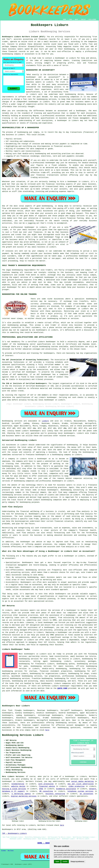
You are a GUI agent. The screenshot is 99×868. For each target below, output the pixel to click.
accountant (60, 116)
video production (77, 786)
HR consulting (46, 791)
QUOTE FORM (62, 688)
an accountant (87, 794)
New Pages (11, 851)
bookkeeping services (66, 723)
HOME (65, 19)
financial (26, 725)
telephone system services (80, 791)
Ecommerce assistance (66, 789)
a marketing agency (21, 794)
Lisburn (45, 421)
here (47, 730)
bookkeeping (63, 728)
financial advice (47, 786)
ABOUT (77, 19)
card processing (46, 784)
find (10, 710)
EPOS (41, 789)
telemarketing (18, 784)
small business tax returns (83, 656)
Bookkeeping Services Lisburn (23, 735)
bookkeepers (35, 431)
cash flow (92, 521)
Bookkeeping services (12, 421)
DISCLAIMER (92, 19)
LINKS (70, 19)
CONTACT (83, 19)
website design (18, 786)
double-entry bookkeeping (54, 669)
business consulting (55, 794)
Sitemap (3, 851)
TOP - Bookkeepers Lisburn (14, 833)
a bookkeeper (59, 58)
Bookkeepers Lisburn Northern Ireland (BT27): (24, 37)
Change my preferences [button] (77, 862)
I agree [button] (57, 862)
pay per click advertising (81, 784)
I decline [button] (65, 862)
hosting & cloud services (14, 789)
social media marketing (82, 781)
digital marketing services (24, 796)
